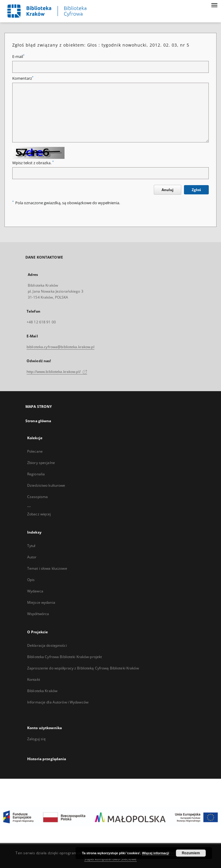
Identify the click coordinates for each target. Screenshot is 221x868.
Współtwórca (38, 614)
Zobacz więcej (39, 514)
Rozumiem (191, 853)
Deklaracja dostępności (47, 645)
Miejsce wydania (41, 602)
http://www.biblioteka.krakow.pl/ (57, 372)
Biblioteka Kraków (42, 691)
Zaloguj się (36, 739)
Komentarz (23, 78)
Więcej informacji (156, 853)
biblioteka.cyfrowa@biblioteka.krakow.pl (60, 347)
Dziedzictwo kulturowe (46, 485)
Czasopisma (37, 497)
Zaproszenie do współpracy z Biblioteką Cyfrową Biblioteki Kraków (83, 668)
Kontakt (34, 679)
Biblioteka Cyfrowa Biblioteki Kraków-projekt (65, 657)
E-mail (18, 57)
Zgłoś (196, 190)
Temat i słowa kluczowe (47, 568)
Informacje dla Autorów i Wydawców (58, 702)
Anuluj (168, 190)
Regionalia (36, 474)
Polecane (35, 451)
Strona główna (38, 421)
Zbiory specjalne (41, 463)
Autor (32, 557)
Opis (31, 580)
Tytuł (31, 546)
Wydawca (35, 591)
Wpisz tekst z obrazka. (33, 163)
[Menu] (214, 5)
